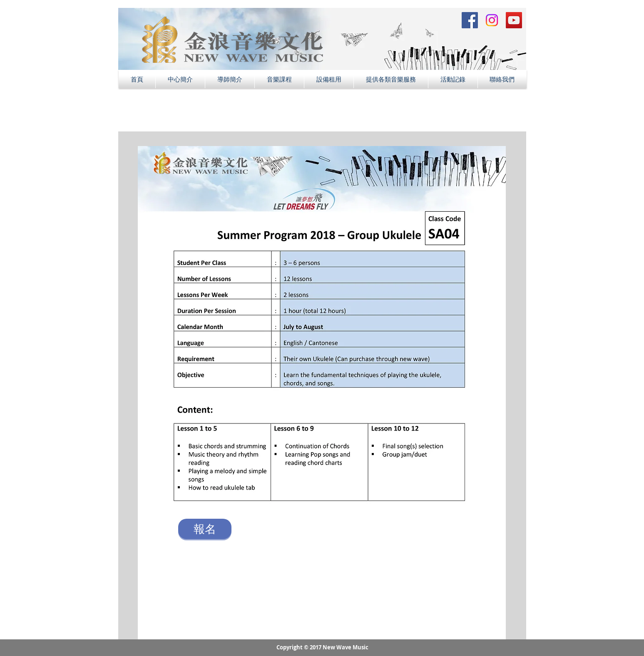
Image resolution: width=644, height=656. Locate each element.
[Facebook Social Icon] (470, 20)
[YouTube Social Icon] (514, 20)
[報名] (205, 529)
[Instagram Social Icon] (492, 20)
